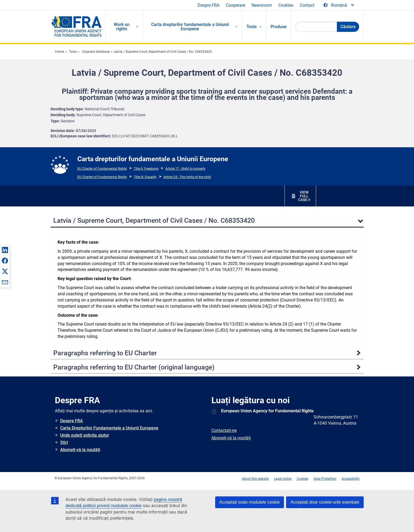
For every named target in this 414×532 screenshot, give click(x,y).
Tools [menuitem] (252, 27)
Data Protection (325, 479)
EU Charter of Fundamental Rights (102, 169)
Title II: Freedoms (146, 169)
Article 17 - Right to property (185, 169)
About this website (255, 479)
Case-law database (96, 52)
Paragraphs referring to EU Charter (105, 353)
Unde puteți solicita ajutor (85, 435)
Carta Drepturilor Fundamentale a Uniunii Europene (109, 428)
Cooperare (236, 5)
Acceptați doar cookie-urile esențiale (325, 502)
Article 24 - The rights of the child (187, 177)
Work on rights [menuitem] (122, 27)
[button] (5, 250)
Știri (64, 442)
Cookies (286, 5)
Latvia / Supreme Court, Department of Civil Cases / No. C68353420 (163, 52)
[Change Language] (339, 5)
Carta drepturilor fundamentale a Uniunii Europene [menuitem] (190, 27)
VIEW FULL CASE (303, 196)
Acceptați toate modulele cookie (250, 502)
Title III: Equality (145, 177)
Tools (73, 52)
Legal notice (283, 479)
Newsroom (262, 5)
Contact (307, 5)
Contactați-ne (224, 430)
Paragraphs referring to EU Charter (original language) (134, 367)
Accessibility (351, 479)
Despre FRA (208, 5)
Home (60, 52)
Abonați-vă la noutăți (80, 450)
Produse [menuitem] (279, 27)
